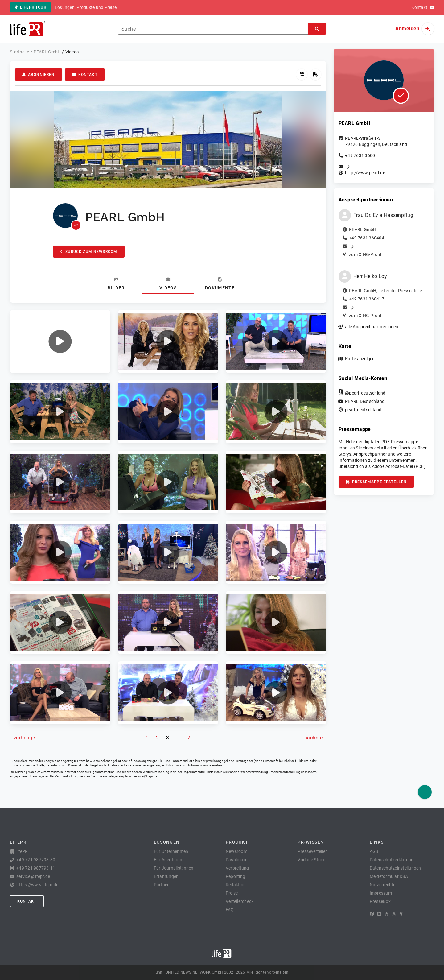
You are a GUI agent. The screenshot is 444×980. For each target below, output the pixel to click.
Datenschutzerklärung (392, 860)
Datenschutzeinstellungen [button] (395, 868)
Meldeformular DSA (389, 876)
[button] (60, 341)
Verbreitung (237, 868)
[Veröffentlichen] (425, 792)
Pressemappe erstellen (376, 482)
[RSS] (387, 914)
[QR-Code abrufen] (302, 74)
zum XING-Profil (365, 254)
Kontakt (85, 75)
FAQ (230, 910)
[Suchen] (317, 29)
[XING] (401, 914)
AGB (374, 851)
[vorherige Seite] (24, 738)
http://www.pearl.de (365, 173)
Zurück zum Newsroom (89, 252)
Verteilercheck (240, 901)
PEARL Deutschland (365, 401)
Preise (232, 893)
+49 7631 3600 (360, 155)
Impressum (381, 893)
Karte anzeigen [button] (360, 359)
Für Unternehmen (171, 851)
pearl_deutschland (363, 410)
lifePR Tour (31, 7)
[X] (394, 914)
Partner (161, 885)
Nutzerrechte (383, 885)
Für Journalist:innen (174, 868)
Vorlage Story (311, 860)
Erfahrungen (166, 876)
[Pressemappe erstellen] (316, 74)
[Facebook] (372, 914)
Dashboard (237, 860)
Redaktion (236, 885)
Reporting (235, 876)
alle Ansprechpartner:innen (372, 327)
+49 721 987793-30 (36, 860)
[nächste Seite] (313, 738)
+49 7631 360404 (367, 238)
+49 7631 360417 (367, 299)
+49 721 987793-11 (36, 868)
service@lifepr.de (146, 776)
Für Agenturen (168, 860)
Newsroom (236, 851)
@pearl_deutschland (365, 393)
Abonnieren (39, 75)
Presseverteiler (312, 851)
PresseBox (380, 901)
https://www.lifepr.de (37, 885)
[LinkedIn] (379, 914)
